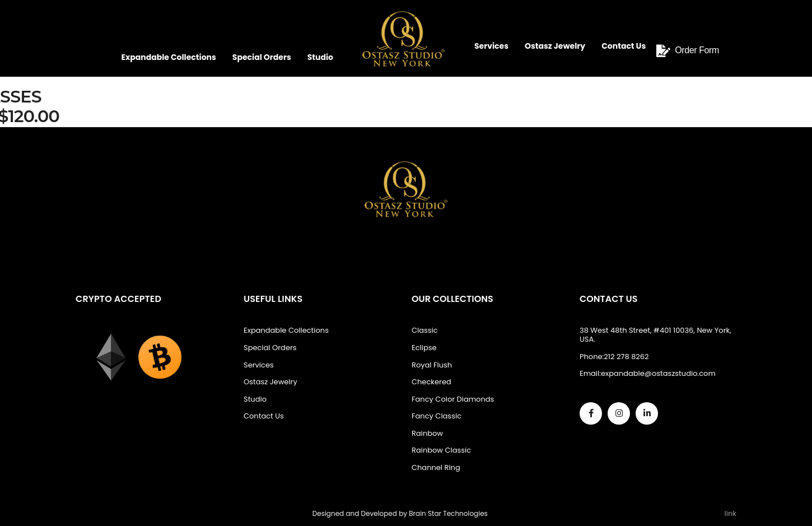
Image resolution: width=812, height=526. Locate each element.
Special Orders (262, 57)
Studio (320, 57)
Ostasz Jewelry (555, 46)
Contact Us (624, 46)
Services (491, 46)
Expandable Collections (168, 57)
